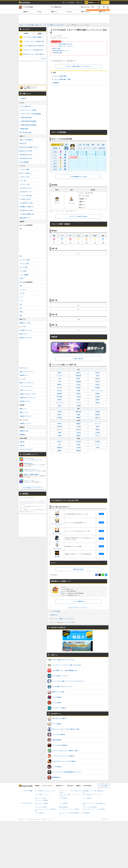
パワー (21, 301)
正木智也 (79, 448)
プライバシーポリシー (48, 786)
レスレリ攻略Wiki (63, 803)
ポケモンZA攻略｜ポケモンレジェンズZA (45, 791)
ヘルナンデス (59, 376)
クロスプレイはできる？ (26, 449)
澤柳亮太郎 (79, 376)
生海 (59, 445)
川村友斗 (59, 442)
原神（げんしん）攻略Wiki (41, 803)
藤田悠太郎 (79, 412)
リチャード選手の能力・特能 (62, 79)
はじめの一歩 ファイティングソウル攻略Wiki (94, 809)
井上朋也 (79, 427)
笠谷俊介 (98, 385)
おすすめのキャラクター (26, 188)
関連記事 (56, 83)
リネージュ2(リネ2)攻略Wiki (90, 807)
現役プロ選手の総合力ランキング (61, 51)
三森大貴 (79, 433)
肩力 (21, 308)
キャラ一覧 (23, 181)
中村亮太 (98, 403)
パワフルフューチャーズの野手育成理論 (30, 114)
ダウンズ (98, 436)
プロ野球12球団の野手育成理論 (28, 121)
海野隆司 (79, 418)
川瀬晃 (59, 433)
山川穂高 (98, 433)
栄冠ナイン (54, 12)
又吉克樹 (79, 397)
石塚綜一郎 (98, 418)
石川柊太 (59, 391)
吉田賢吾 (98, 412)
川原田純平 (59, 427)
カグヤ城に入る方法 (25, 199)
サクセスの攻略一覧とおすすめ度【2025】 (35, 46)
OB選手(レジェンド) (25, 424)
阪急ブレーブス (24, 412)
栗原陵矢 (79, 436)
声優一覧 (22, 446)
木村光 (59, 382)
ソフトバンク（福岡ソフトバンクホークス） (63, 619)
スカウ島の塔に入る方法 (26, 203)
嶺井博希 (98, 415)
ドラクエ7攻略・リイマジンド (42, 795)
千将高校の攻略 (24, 129)
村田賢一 (79, 379)
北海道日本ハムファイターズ (27, 398)
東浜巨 (79, 400)
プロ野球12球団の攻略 (26, 118)
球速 (21, 286)
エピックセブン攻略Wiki (41, 807)
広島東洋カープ (24, 375)
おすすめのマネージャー (26, 192)
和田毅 (79, 391)
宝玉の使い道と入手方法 (26, 210)
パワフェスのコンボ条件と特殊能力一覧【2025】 (35, 37)
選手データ (102, 12)
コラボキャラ (70, 46)
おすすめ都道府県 (24, 162)
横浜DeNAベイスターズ (26, 338)
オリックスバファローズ (26, 386)
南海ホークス (23, 409)
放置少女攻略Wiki (63, 807)
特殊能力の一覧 (24, 431)
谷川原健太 (59, 418)
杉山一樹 (59, 388)
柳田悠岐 (59, 448)
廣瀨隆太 (79, 424)
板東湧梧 (98, 388)
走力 (21, 304)
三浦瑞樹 (79, 406)
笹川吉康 (79, 442)
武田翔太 (79, 388)
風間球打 (59, 385)
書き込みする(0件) (79, 569)
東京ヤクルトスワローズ (26, 372)
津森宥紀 (98, 394)
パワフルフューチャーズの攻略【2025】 (34, 41)
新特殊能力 (23, 435)
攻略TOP (26, 12)
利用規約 (37, 786)
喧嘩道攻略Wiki (87, 813)
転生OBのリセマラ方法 (26, 151)
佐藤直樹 (79, 451)
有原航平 (98, 400)
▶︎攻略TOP (23, 98)
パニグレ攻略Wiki (39, 813)
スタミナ (22, 293)
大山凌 (59, 379)
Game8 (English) (87, 786)
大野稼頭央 (79, 382)
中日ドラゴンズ (24, 368)
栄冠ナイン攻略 (56, 48)
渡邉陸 (79, 415)
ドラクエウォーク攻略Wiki (41, 800)
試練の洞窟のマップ (25, 218)
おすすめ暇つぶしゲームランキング (33, 488)
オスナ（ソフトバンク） (98, 391)
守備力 (21, 312)
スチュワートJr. (59, 403)
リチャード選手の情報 (60, 76)
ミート (21, 297)
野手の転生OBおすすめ (26, 155)
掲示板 (40, 33)
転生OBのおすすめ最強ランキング (29, 147)
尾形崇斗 (79, 373)
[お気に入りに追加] (85, 7)
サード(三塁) (23, 271)
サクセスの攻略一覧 (25, 106)
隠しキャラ (62, 46)
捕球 (21, 316)
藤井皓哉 (59, 394)
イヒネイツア (98, 424)
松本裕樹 (98, 397)
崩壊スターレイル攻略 (40, 798)
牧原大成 (79, 430)
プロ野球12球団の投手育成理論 (28, 125)
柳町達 (79, 445)
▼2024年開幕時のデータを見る (79, 177)
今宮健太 (59, 436)
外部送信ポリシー (60, 786)
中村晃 (98, 448)
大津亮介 (59, 400)
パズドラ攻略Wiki (63, 798)
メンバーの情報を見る (79, 601)
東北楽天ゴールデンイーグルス (28, 394)
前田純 (59, 406)
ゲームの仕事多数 (68, 2)
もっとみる (42, 58)
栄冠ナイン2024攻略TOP (26, 140)
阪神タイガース (24, 334)
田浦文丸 (98, 373)
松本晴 (98, 376)
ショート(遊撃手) (24, 275)
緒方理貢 (98, 442)
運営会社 (79, 786)
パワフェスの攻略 (24, 169)
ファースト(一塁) (24, 264)
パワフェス (69, 12)
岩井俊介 (79, 394)
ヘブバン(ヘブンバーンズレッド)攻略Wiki (69, 809)
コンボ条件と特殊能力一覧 (27, 214)
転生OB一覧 (23, 144)
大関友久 (59, 373)
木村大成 (98, 382)
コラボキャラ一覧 (24, 177)
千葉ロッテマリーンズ (25, 390)
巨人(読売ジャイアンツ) (26, 330)
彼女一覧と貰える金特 (25, 132)
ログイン (105, 2)
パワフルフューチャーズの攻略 (28, 110)
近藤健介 (59, 451)
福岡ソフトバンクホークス (27, 383)
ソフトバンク (71, 200)
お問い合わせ (70, 786)
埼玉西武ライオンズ (25, 401)
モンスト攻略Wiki (87, 798)
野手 (21, 256)
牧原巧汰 (59, 415)
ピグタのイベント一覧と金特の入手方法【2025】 (35, 50)
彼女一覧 (69, 44)
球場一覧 (22, 442)
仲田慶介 (59, 424)
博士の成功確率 (62, 44)
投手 (21, 229)
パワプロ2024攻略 (55, 611)
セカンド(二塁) (24, 267)
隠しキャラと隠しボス (25, 173)
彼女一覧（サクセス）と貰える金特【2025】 (35, 54)
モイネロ (79, 403)
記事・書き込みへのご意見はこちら (79, 608)
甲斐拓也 (59, 412)
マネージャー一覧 (24, 184)
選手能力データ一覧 (25, 323)
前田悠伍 (98, 379)
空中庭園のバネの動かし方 (27, 207)
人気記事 (26, 33)
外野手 (21, 278)
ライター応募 (104, 786)
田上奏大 (79, 385)
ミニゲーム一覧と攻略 (25, 196)
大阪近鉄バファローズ (25, 416)
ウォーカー (98, 445)
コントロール (23, 290)
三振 (79, 320)
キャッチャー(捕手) (25, 260)
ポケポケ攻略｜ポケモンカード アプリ (92, 795)
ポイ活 (79, 2)
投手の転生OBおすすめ (26, 158)
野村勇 (98, 427)
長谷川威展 (59, 397)
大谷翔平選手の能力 (57, 53)
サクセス (40, 12)
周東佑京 (98, 430)
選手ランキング (85, 12)
